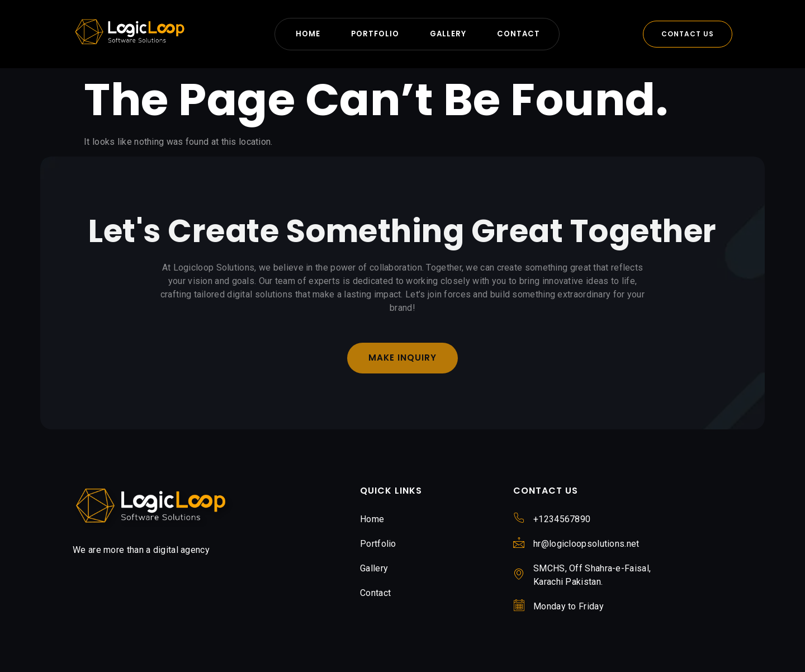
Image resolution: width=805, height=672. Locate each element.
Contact (523, 34)
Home (302, 34)
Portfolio (373, 34)
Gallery (449, 34)
